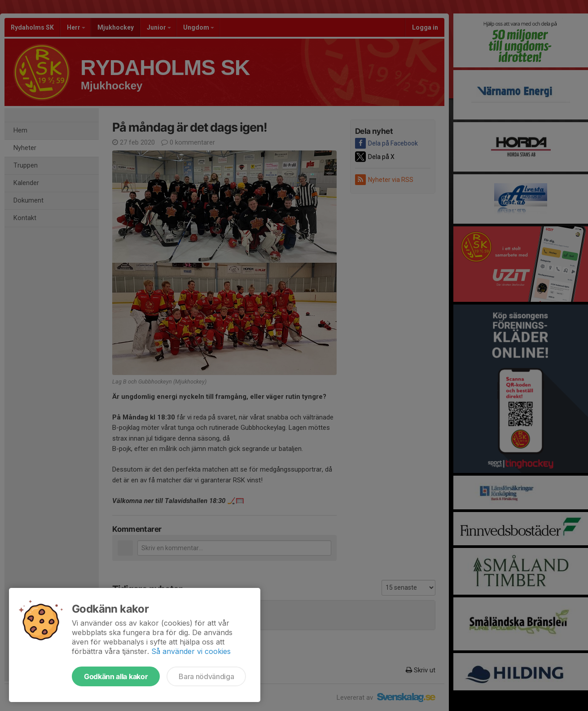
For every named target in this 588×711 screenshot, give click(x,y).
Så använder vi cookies (191, 651)
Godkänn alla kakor (116, 676)
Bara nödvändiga (206, 676)
